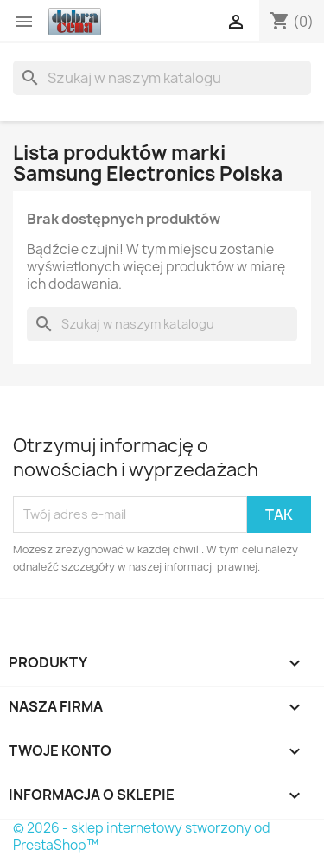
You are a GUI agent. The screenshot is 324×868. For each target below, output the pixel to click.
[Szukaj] (162, 78)
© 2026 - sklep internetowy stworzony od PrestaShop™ (142, 836)
